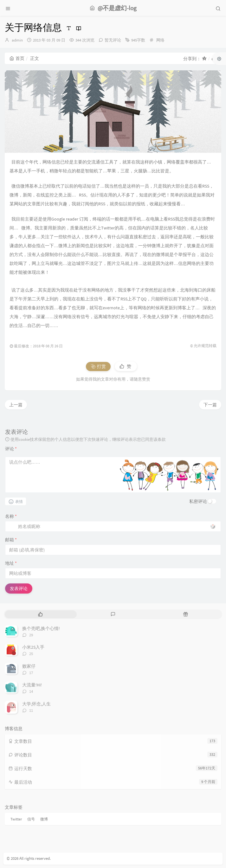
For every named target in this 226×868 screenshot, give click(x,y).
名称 (11, 516)
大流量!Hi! (32, 685)
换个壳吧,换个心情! (41, 628)
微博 (44, 819)
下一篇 (210, 405)
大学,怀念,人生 (36, 704)
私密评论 (198, 501)
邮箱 (11, 540)
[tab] (40, 614)
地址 (11, 563)
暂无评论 (113, 40)
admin (17, 40)
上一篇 (16, 405)
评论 (11, 449)
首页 (17, 58)
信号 (31, 819)
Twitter (16, 819)
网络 (160, 40)
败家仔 (29, 666)
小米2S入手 (33, 647)
